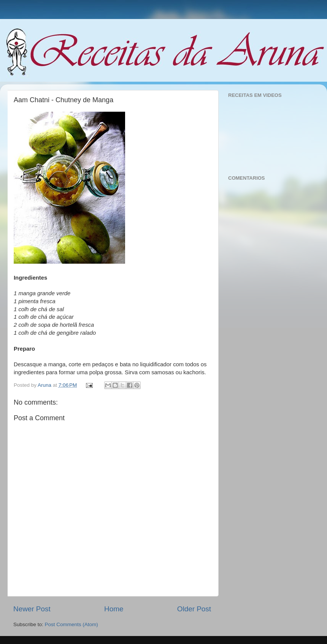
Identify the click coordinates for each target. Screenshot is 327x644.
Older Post (194, 609)
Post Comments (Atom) (71, 624)
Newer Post (32, 609)
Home (114, 609)
